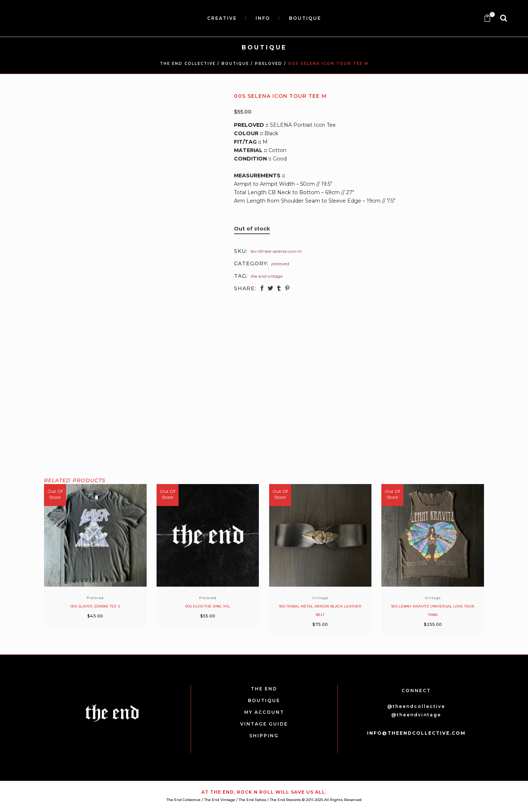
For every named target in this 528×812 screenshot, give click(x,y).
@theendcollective (416, 706)
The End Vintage (267, 276)
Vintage (320, 598)
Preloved (269, 64)
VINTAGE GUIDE (264, 724)
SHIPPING (264, 736)
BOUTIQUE (235, 64)
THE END (264, 689)
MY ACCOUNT (264, 712)
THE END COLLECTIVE (188, 64)
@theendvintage (416, 715)
